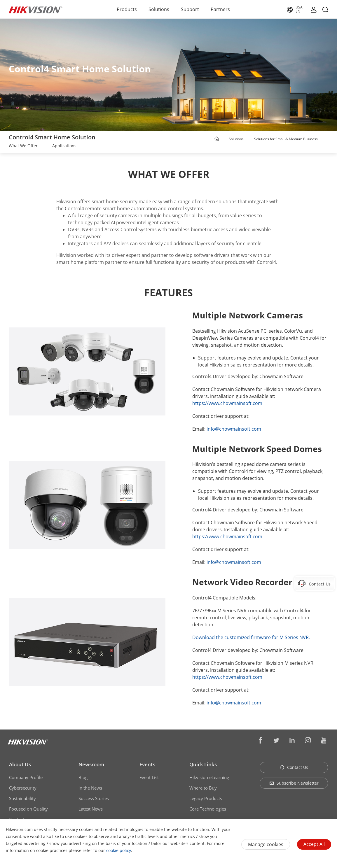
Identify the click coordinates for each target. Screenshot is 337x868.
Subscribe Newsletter (294, 783)
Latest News (91, 809)
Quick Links (203, 764)
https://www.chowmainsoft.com (227, 403)
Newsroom (91, 764)
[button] (249, 139)
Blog (83, 777)
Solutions (159, 9)
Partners (220, 9)
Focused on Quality (28, 809)
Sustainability (22, 798)
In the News (90, 788)
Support (190, 9)
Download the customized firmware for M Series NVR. (251, 637)
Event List (149, 777)
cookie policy (119, 850)
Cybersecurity (23, 788)
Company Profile (26, 777)
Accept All (314, 844)
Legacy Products (206, 798)
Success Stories (94, 798)
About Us (20, 764)
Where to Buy (203, 788)
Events (147, 764)
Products (127, 9)
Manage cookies (266, 844)
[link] (23, 146)
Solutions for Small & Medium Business (286, 139)
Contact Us (294, 767)
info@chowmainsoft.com (234, 429)
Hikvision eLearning (209, 777)
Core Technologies (208, 809)
